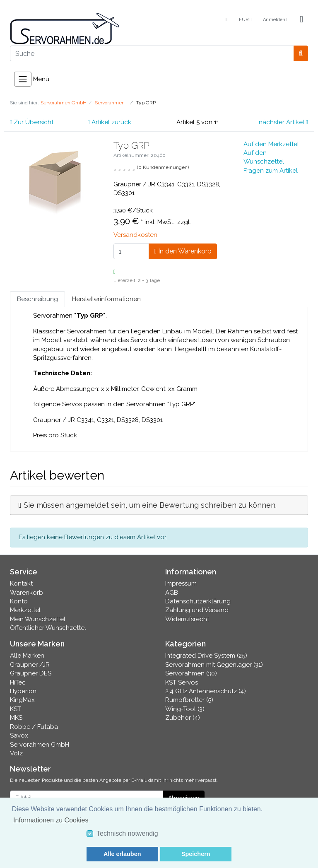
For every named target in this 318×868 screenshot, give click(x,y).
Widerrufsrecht (187, 619)
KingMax (22, 700)
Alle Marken (27, 656)
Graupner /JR (30, 665)
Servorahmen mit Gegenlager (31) (214, 665)
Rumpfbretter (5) (189, 700)
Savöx (19, 735)
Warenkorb (26, 593)
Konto (19, 601)
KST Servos (182, 682)
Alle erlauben (122, 854)
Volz (16, 753)
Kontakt (21, 583)
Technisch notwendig (127, 833)
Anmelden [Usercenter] (276, 20)
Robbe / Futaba (34, 727)
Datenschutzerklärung (198, 601)
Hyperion (23, 691)
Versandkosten (135, 235)
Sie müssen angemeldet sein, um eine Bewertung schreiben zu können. (150, 505)
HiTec (18, 682)
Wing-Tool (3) (185, 709)
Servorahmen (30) (191, 673)
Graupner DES (31, 673)
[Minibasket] (301, 20)
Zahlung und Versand (197, 610)
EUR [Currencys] (245, 20)
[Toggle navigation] (23, 79)
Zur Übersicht (32, 122)
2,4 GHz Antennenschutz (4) (206, 691)
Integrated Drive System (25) (206, 656)
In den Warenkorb (183, 251)
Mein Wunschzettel (38, 619)
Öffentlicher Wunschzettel (48, 628)
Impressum (181, 583)
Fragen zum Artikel (271, 171)
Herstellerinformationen (106, 299)
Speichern (196, 854)
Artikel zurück (110, 122)
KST (16, 709)
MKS (16, 718)
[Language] (226, 20)
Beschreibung (37, 299)
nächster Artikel (283, 122)
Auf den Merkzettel (271, 144)
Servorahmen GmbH (40, 745)
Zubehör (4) (183, 718)
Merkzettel (25, 610)
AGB (172, 593)
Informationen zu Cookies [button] (51, 820)
